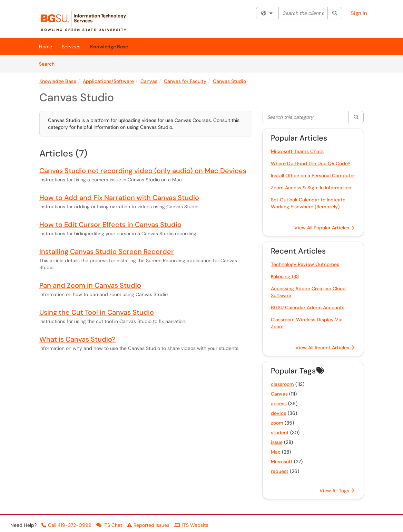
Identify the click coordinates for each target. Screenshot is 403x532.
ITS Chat (109, 525)
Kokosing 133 (285, 276)
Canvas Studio (229, 81)
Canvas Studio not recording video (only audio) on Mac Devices (143, 171)
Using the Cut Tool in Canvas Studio (97, 312)
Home (46, 47)
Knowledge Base (109, 47)
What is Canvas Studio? (77, 339)
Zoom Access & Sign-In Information (311, 188)
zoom (277, 423)
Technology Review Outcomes (305, 264)
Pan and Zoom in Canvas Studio (90, 285)
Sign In (359, 13)
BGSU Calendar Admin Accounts (308, 307)
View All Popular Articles (324, 228)
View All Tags (337, 491)
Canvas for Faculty (185, 81)
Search (49, 64)
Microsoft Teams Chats (297, 151)
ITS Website (191, 525)
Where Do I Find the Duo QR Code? (311, 163)
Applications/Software (108, 81)
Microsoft (282, 462)
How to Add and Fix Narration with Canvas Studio (119, 198)
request (280, 471)
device (279, 413)
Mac (276, 452)
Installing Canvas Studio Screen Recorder (107, 251)
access (279, 403)
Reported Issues (148, 525)
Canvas (149, 81)
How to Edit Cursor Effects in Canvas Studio (110, 225)
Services (71, 47)
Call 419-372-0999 (66, 525)
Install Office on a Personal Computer (313, 175)
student (280, 433)
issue (277, 442)
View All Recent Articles (325, 348)
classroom (282, 384)
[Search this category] (306, 117)
